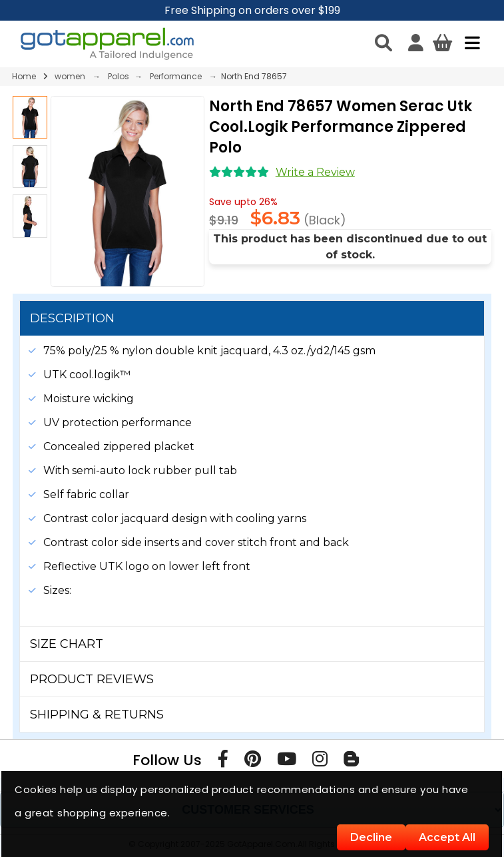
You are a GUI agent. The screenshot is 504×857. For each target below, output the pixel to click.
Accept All (447, 837)
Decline (371, 837)
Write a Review (315, 172)
